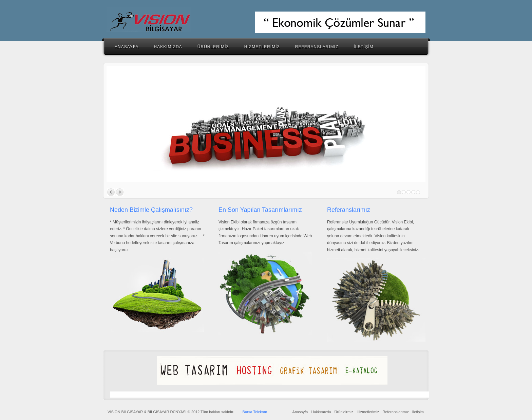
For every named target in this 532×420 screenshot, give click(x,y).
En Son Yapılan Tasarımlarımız (260, 210)
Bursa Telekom (255, 412)
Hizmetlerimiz (368, 412)
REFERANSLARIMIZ (317, 47)
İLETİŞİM (364, 47)
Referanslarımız (349, 210)
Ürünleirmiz (344, 412)
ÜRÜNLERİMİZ (213, 47)
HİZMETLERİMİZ (262, 47)
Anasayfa (300, 412)
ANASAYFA (127, 47)
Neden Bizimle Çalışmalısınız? (151, 210)
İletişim (418, 412)
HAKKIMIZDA (168, 47)
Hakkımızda (321, 412)
